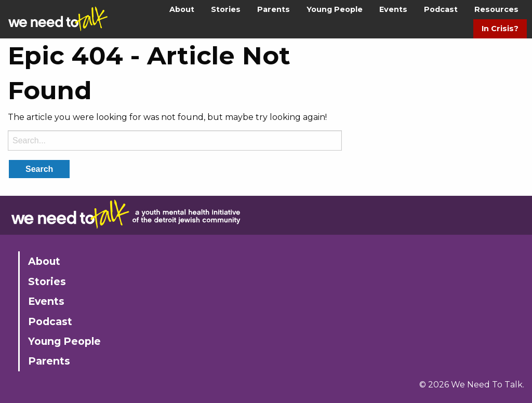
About (182, 9)
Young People (335, 9)
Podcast (441, 9)
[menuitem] (182, 10)
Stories (226, 9)
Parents (274, 9)
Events (393, 9)
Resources (496, 9)
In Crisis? (500, 29)
